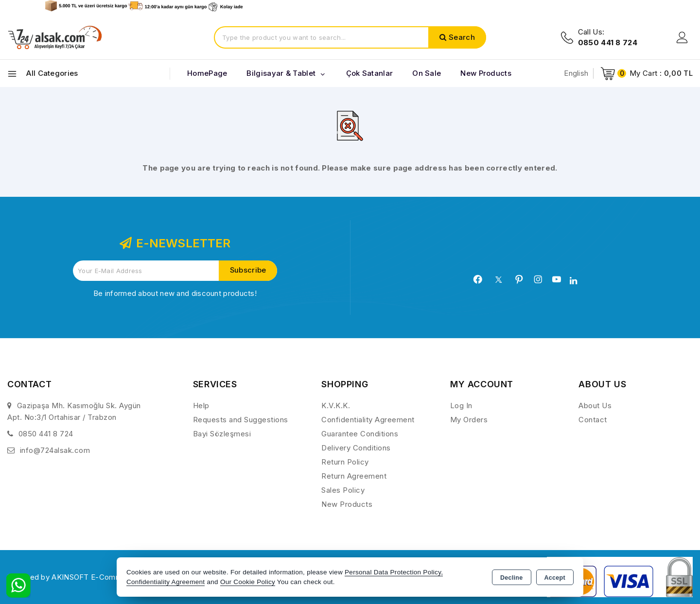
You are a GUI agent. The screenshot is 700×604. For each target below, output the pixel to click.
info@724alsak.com (55, 450)
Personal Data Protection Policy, (394, 572)
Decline (512, 578)
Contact (593, 420)
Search (462, 37)
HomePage (207, 73)
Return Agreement (354, 476)
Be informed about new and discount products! (175, 293)
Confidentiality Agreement (368, 420)
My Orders (469, 420)
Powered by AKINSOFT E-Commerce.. (75, 577)
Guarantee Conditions (360, 434)
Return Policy (345, 462)
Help (201, 406)
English (576, 73)
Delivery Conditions (356, 448)
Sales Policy (343, 490)
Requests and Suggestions (241, 420)
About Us (595, 406)
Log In (461, 406)
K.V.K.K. (336, 406)
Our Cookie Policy (248, 582)
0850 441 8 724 (46, 434)
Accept (555, 578)
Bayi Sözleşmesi (222, 434)
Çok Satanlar (370, 73)
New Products (347, 504)
